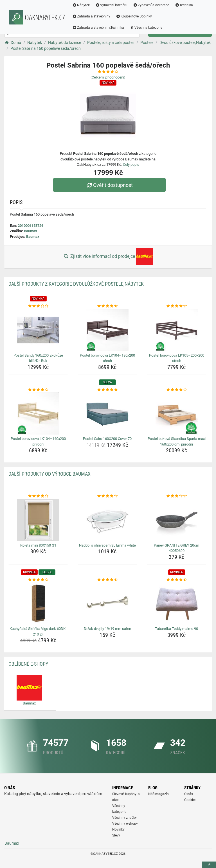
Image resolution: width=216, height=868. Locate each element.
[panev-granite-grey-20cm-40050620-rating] (176, 496)
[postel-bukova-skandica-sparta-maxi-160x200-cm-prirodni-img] (176, 413)
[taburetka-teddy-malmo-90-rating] (176, 580)
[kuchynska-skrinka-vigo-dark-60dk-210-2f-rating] (38, 580)
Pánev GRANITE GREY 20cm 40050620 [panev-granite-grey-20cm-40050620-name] (176, 548)
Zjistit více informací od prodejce (108, 257)
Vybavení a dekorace (151, 5)
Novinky (118, 829)
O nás (189, 794)
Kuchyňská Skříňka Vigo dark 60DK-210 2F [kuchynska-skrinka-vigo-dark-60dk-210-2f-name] (38, 631)
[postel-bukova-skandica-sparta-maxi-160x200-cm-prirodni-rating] (176, 390)
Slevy (116, 835)
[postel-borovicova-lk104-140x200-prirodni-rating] (38, 390)
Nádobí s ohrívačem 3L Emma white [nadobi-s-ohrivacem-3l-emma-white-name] (107, 545)
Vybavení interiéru (111, 5)
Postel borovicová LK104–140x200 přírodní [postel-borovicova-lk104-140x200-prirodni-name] (38, 441)
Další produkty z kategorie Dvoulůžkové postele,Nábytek (76, 284)
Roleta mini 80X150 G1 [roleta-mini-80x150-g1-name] (38, 545)
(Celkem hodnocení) (108, 77)
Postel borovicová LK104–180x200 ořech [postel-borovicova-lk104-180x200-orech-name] (107, 358)
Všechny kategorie (146, 28)
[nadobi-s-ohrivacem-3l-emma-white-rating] (107, 496)
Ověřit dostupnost (109, 185)
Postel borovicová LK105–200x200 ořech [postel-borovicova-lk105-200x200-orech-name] (177, 358)
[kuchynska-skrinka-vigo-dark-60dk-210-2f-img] (38, 603)
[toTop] (209, 865)
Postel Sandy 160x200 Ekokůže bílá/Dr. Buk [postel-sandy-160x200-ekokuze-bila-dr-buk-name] (38, 358)
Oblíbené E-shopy (28, 664)
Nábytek (81, 5)
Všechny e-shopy (125, 824)
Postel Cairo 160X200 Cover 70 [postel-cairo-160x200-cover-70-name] (107, 439)
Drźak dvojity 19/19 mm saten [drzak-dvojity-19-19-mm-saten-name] (107, 629)
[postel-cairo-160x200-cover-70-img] (107, 413)
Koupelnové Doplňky (134, 16)
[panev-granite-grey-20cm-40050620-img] (176, 520)
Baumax (31, 231)
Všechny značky (124, 818)
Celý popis (131, 165)
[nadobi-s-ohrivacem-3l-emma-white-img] (107, 520)
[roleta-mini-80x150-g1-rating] (38, 496)
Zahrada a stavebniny (91, 16)
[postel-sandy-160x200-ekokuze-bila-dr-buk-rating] (38, 306)
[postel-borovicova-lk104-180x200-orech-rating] (107, 306)
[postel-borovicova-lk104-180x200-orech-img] (107, 330)
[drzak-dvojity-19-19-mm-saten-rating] (107, 580)
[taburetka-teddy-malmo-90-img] (176, 603)
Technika (184, 5)
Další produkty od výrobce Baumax (49, 474)
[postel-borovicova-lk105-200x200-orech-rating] (176, 306)
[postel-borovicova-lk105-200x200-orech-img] (176, 330)
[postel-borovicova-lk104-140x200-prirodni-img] (38, 413)
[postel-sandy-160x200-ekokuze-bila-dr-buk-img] (38, 330)
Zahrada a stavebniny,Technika (98, 28)
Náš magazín (158, 794)
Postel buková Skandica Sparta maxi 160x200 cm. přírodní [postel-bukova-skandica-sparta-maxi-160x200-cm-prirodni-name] (177, 441)
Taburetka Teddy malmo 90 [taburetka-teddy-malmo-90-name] (176, 629)
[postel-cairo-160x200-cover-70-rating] (107, 390)
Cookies (190, 800)
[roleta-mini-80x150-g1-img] (38, 520)
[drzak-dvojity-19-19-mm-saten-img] (107, 603)
